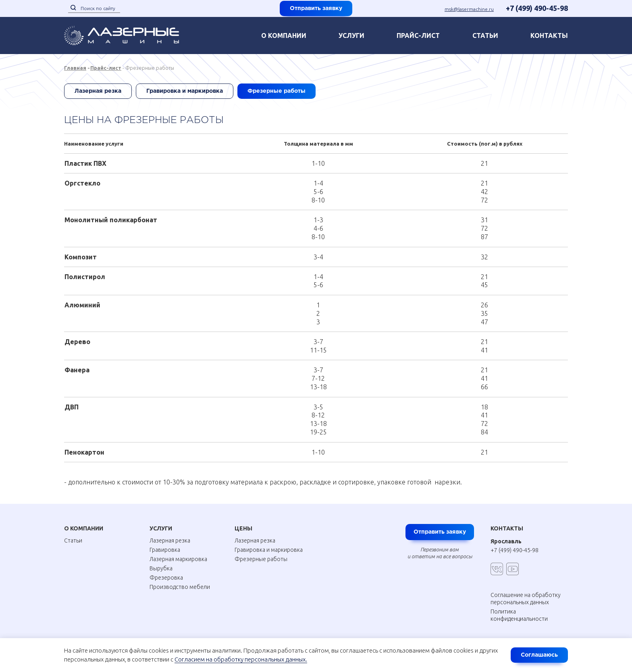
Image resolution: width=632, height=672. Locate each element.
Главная (75, 68)
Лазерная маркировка (178, 559)
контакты (549, 35)
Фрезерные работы (276, 91)
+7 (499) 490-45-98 (537, 8)
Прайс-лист (418, 35)
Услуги (351, 35)
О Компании (84, 528)
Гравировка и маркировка (185, 91)
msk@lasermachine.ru (469, 9)
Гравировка (165, 550)
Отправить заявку (316, 8)
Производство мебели (180, 587)
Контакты (507, 528)
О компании (284, 35)
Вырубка (161, 568)
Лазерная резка (98, 91)
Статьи (485, 35)
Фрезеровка (166, 578)
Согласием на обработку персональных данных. (241, 659)
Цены (243, 528)
